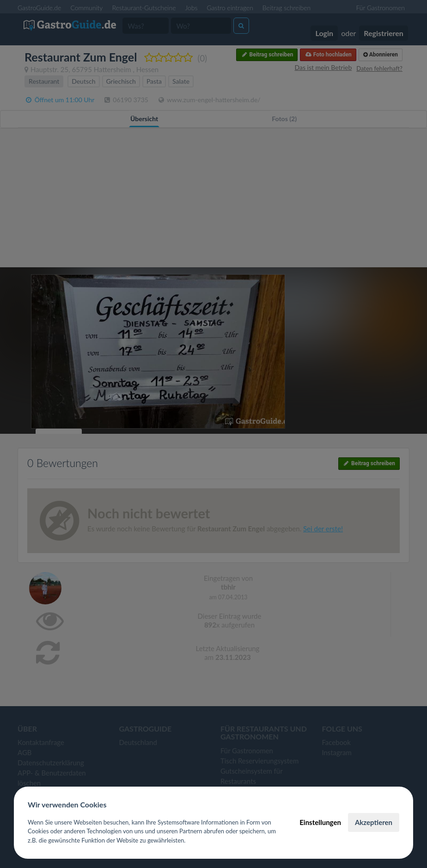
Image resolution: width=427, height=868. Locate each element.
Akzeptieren (374, 822)
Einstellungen (320, 822)
